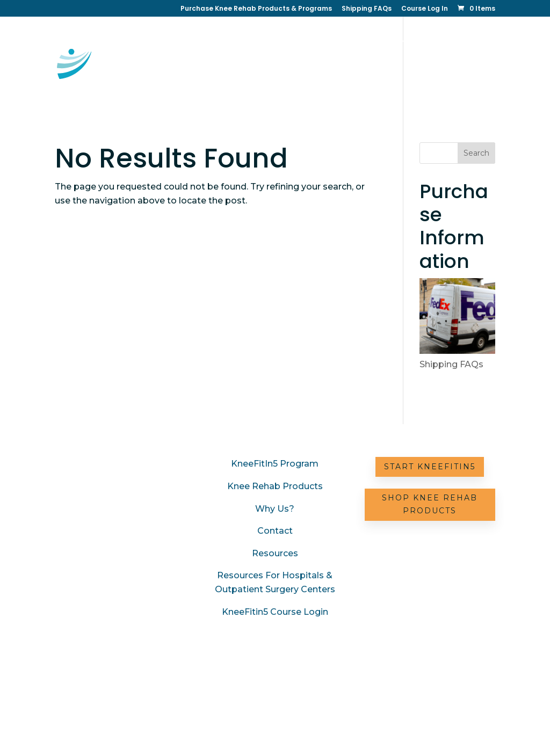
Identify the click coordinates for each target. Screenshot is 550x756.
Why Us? (248, 77)
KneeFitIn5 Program (275, 464)
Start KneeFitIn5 (430, 467)
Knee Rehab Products (275, 486)
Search (476, 153)
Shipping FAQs (367, 9)
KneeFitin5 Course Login (275, 612)
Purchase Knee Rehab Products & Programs (256, 9)
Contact (295, 77)
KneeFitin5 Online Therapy (283, 43)
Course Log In (425, 9)
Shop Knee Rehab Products (430, 504)
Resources (347, 77)
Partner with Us (411, 77)
